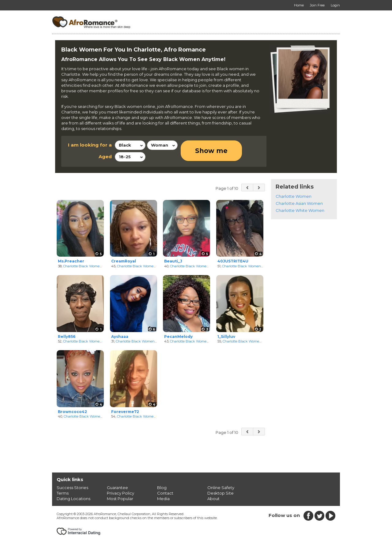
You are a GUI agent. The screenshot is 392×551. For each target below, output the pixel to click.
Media (163, 499)
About (213, 499)
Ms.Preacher (71, 261)
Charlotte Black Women (83, 266)
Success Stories (72, 488)
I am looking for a (90, 145)
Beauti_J (173, 261)
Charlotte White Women (300, 210)
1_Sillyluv (226, 337)
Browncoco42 (72, 412)
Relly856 (67, 337)
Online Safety (221, 488)
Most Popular (120, 499)
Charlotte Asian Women (299, 203)
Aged (105, 157)
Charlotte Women (294, 196)
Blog (162, 488)
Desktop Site (221, 493)
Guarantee (117, 488)
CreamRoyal (124, 261)
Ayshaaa (120, 337)
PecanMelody (178, 337)
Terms (63, 493)
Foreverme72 (125, 412)
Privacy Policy (121, 493)
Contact (165, 493)
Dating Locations (73, 499)
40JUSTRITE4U (233, 261)
